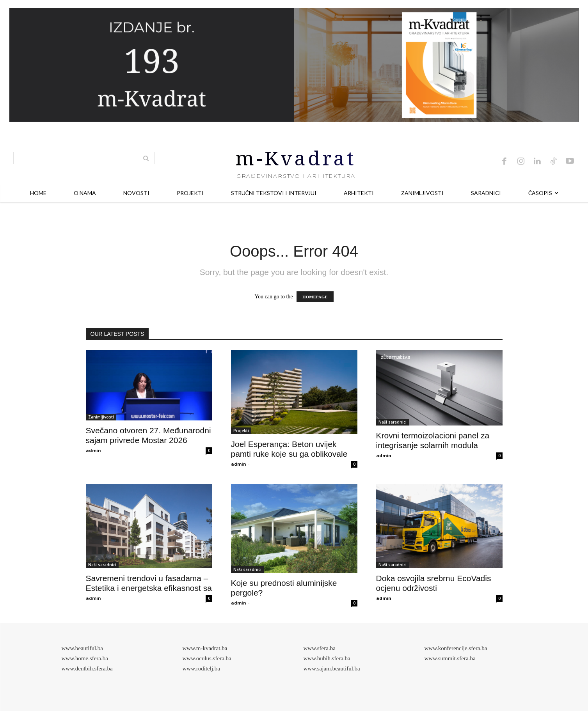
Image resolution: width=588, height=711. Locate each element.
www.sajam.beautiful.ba (332, 668)
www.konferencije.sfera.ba (456, 648)
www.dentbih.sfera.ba (87, 668)
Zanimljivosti (101, 417)
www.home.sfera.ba (85, 658)
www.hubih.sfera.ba (327, 658)
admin (93, 450)
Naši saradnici (393, 422)
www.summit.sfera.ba (450, 658)
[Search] (146, 158)
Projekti (241, 431)
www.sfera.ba (320, 648)
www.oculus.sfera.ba (207, 658)
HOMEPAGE (315, 297)
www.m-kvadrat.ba (205, 648)
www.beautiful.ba (83, 648)
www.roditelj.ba (202, 668)
